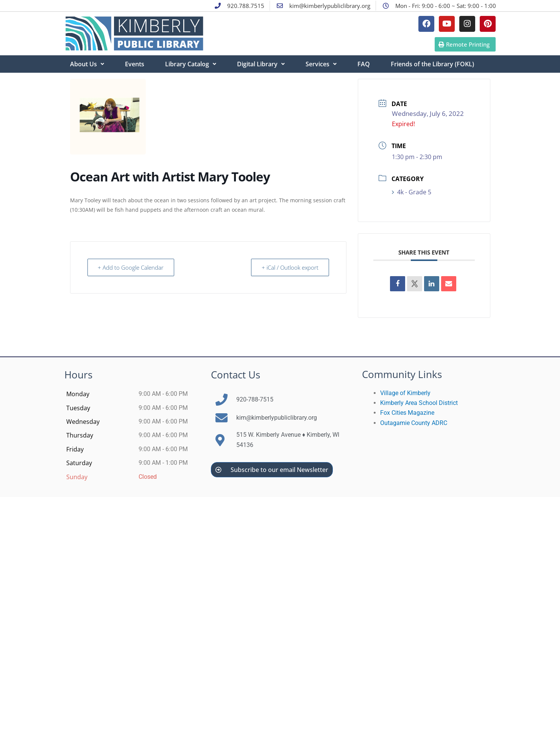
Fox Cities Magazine (407, 413)
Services (321, 64)
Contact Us (236, 375)
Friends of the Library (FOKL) (432, 64)
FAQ (364, 64)
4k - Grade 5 (412, 192)
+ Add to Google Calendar (131, 267)
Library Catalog (191, 64)
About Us (87, 64)
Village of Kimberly (405, 393)
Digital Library (261, 64)
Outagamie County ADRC (414, 423)
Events (135, 64)
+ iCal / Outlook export (290, 267)
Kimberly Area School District (419, 403)
